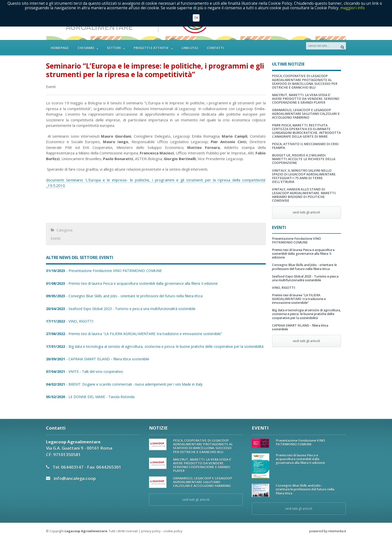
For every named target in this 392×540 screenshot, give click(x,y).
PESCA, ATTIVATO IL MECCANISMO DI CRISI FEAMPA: (305, 146)
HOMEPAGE (60, 48)
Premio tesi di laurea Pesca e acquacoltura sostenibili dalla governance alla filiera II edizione (303, 254)
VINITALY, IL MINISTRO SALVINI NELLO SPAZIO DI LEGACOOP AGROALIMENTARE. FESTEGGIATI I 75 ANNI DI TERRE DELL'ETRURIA (304, 176)
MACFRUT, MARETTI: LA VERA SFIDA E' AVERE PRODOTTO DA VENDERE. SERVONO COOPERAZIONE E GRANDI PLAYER (305, 99)
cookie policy (172, 531)
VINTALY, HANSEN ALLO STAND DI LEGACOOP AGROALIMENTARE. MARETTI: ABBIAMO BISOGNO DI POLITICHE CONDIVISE (304, 195)
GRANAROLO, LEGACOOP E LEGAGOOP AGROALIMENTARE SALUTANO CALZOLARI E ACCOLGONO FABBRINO (306, 114)
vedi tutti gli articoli (306, 212)
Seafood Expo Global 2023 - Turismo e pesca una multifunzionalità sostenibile (305, 278)
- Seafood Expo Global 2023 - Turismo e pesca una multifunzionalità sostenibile (120, 309)
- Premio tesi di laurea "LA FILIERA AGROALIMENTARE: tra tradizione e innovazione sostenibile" (133, 334)
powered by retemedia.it (328, 531)
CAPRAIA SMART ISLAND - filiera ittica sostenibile (300, 327)
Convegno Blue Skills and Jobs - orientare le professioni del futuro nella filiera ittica (304, 267)
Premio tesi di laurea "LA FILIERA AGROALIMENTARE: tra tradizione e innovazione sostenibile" (299, 299)
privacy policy (151, 531)
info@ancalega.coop (75, 478)
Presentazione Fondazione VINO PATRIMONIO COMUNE (296, 240)
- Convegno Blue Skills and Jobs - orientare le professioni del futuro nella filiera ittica (124, 296)
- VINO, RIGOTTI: (70, 321)
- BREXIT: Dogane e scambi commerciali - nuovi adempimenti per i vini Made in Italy (124, 384)
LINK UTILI (190, 48)
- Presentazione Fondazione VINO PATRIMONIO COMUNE (103, 271)
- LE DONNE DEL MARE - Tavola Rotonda (90, 397)
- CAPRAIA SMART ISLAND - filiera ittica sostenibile (97, 359)
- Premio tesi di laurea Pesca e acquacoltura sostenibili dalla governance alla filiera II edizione (131, 283)
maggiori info (353, 8)
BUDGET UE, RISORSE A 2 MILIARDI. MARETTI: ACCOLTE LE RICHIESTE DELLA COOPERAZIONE (303, 159)
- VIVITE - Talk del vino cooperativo (84, 371)
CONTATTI (215, 48)
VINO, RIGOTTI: (284, 288)
